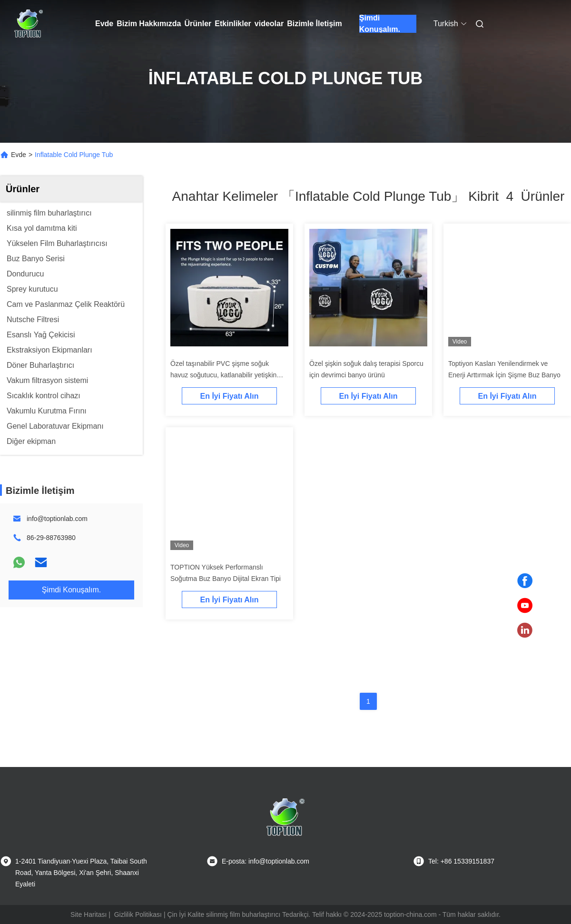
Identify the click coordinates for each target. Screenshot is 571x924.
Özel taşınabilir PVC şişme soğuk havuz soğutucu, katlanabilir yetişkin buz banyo (223, 375)
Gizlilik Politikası (138, 914)
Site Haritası (89, 914)
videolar (269, 24)
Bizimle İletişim (315, 24)
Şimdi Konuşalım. (380, 24)
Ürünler (198, 24)
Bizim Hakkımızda (149, 24)
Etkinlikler (233, 24)
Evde (104, 24)
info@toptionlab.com (57, 519)
